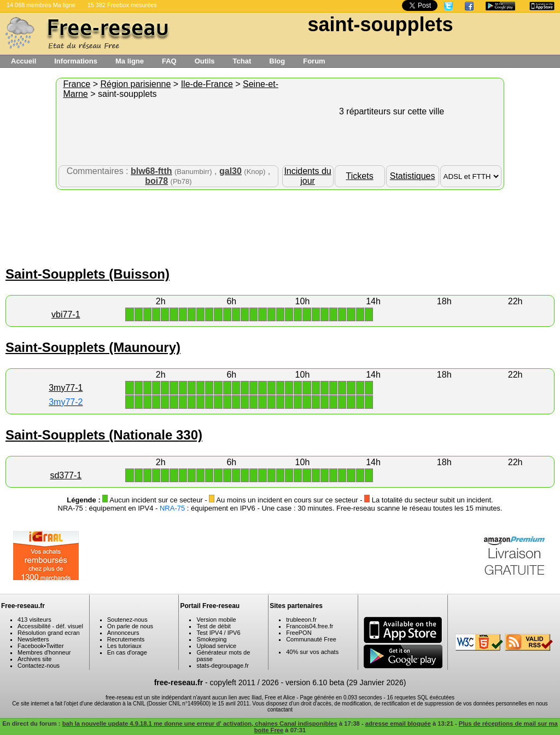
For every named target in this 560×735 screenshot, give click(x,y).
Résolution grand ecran (49, 633)
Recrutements (126, 639)
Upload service (216, 646)
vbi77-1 (66, 314)
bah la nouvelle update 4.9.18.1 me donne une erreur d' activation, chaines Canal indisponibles (200, 724)
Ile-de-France (207, 84)
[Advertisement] (280, 225)
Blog (277, 61)
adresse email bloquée (398, 724)
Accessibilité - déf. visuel (50, 626)
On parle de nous (130, 626)
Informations (76, 61)
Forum (314, 61)
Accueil (24, 61)
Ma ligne (130, 61)
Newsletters (33, 639)
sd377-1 (66, 475)
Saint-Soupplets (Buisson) (87, 274)
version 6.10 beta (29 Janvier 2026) (346, 682)
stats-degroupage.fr (222, 665)
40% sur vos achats (312, 652)
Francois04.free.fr (310, 626)
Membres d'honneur (44, 652)
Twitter (55, 646)
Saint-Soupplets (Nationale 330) (104, 435)
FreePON (299, 633)
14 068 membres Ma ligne (41, 5)
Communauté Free (311, 639)
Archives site (34, 659)
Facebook (31, 646)
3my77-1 (66, 388)
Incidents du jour (307, 176)
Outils (205, 61)
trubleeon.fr (301, 620)
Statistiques (413, 176)
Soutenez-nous (127, 620)
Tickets (360, 176)
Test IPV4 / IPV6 (218, 633)
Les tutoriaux (124, 646)
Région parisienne (135, 84)
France (77, 84)
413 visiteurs (34, 620)
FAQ (169, 61)
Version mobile (216, 620)
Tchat (242, 61)
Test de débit (213, 626)
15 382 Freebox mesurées (122, 5)
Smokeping (211, 639)
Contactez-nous (39, 665)
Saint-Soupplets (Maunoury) (93, 347)
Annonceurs (123, 633)
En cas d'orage (127, 652)
